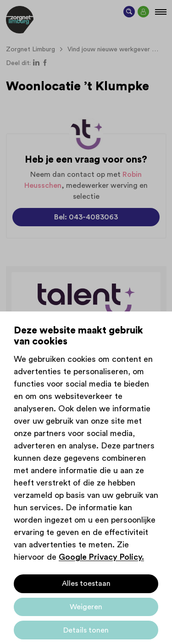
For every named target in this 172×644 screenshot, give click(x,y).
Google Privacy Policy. (101, 557)
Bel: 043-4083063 (86, 217)
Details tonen (86, 630)
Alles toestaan (86, 584)
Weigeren (86, 607)
